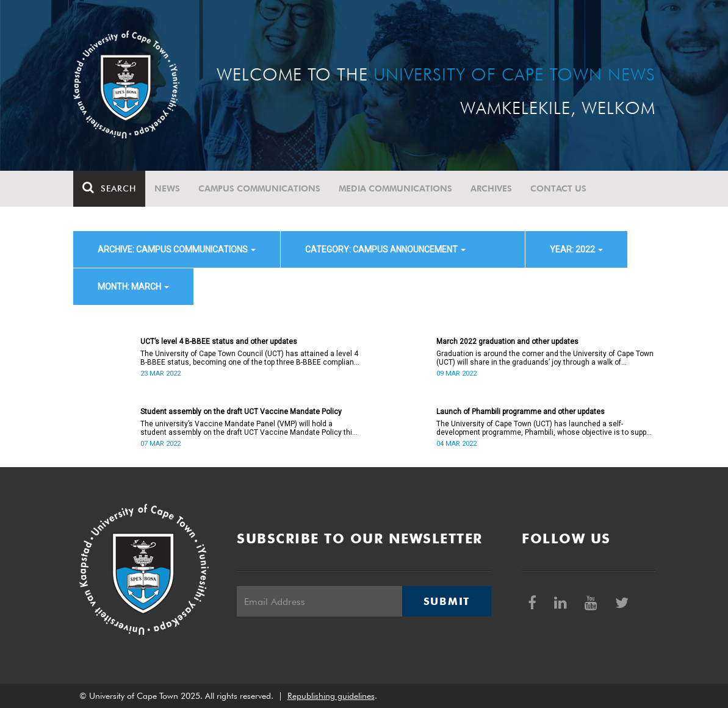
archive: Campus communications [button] (177, 249)
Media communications (395, 188)
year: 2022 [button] (576, 249)
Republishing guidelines (331, 696)
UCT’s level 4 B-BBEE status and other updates (219, 341)
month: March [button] (133, 287)
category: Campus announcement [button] (385, 249)
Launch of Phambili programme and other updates (521, 412)
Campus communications (259, 188)
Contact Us (558, 188)
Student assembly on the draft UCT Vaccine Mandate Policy (241, 412)
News (167, 188)
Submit (447, 601)
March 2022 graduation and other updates (507, 341)
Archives (491, 188)
